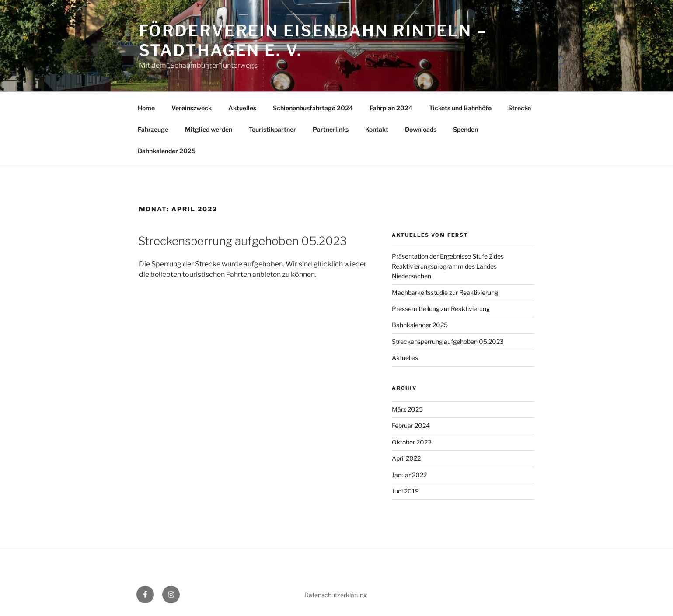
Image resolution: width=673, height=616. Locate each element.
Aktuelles (242, 108)
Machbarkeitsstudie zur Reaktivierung (445, 292)
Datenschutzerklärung (336, 595)
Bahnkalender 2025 (167, 151)
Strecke (520, 108)
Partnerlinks (331, 129)
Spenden (466, 129)
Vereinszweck (192, 108)
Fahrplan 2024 (391, 108)
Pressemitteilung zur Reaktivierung (441, 309)
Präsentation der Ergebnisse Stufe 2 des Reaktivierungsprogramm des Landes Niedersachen (448, 266)
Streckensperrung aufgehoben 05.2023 (242, 241)
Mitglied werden (209, 129)
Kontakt (377, 129)
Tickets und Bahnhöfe (460, 108)
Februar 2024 (411, 425)
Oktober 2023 (412, 442)
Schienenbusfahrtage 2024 (313, 108)
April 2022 (406, 458)
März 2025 (407, 409)
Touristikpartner (272, 129)
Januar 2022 (409, 475)
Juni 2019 (405, 491)
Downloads (421, 129)
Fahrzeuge (153, 129)
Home (146, 108)
